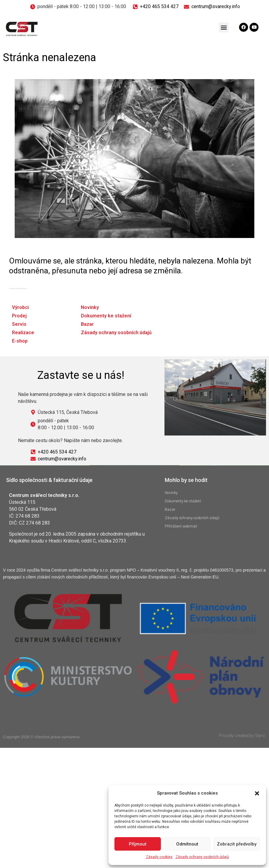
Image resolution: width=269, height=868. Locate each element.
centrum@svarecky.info (216, 6)
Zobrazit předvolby (237, 844)
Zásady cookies (159, 857)
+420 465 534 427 (159, 6)
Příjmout (138, 844)
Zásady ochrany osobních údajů (202, 857)
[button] (257, 793)
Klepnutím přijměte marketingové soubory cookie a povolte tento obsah (134, 562)
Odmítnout (187, 844)
